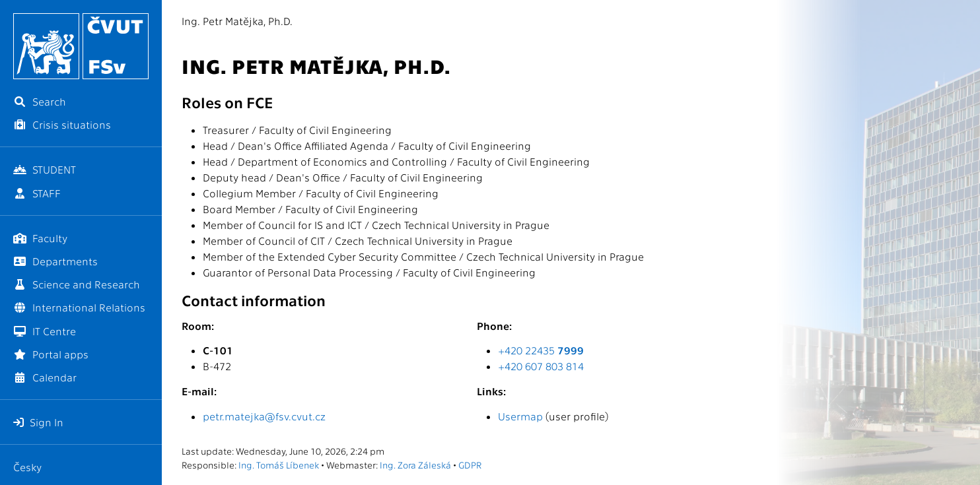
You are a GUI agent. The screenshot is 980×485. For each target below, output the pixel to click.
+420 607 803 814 (541, 366)
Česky (27, 467)
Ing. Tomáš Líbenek (279, 465)
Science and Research (77, 284)
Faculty (40, 238)
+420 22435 (541, 350)
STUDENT (45, 169)
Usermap (520, 416)
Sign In (38, 422)
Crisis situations (62, 124)
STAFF (37, 193)
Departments (55, 261)
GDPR (470, 465)
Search (40, 101)
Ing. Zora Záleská (415, 465)
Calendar (45, 377)
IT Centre (45, 331)
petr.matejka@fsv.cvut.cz (264, 416)
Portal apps (51, 354)
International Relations (79, 307)
